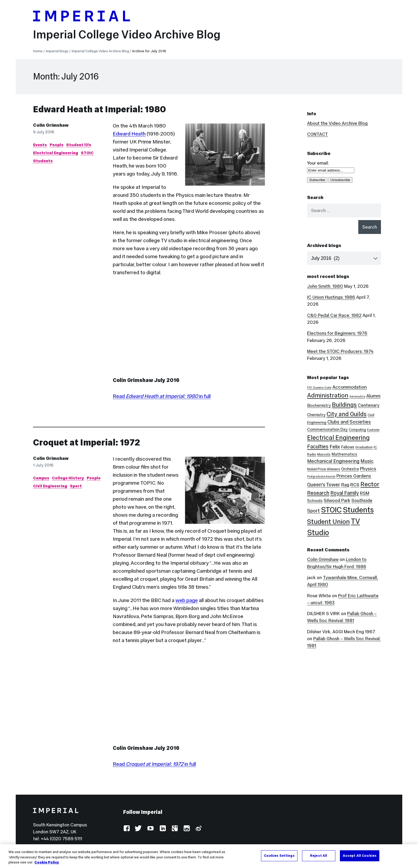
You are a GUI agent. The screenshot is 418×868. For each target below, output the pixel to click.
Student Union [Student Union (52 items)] (328, 522)
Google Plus (174, 829)
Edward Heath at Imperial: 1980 (100, 109)
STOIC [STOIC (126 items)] (331, 510)
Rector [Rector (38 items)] (370, 484)
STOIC (87, 153)
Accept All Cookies (360, 855)
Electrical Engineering (56, 153)
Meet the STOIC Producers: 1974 (340, 351)
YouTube (150, 829)
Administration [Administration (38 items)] (328, 395)
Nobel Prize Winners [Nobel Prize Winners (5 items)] (324, 469)
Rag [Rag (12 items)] (345, 485)
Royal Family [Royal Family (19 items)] (345, 493)
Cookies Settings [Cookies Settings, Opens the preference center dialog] (279, 855)
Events (40, 145)
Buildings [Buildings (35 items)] (344, 405)
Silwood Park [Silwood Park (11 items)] (337, 500)
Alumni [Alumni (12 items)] (373, 396)
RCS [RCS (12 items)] (355, 485)
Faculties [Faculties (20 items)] (318, 447)
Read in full (162, 396)
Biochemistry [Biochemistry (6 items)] (319, 405)
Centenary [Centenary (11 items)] (369, 405)
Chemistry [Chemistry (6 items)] (316, 415)
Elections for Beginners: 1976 (337, 333)
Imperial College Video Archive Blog (127, 34)
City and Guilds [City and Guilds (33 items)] (347, 414)
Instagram (186, 829)
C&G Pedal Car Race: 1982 (334, 315)
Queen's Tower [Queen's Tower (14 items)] (324, 485)
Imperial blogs (57, 51)
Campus (41, 478)
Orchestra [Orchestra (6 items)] (350, 469)
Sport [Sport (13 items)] (313, 511)
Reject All (319, 855)
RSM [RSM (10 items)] (365, 493)
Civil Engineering (50, 486)
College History (68, 478)
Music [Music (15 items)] (367, 461)
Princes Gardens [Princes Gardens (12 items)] (354, 476)
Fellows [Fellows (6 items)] (348, 447)
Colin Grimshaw (51, 125)
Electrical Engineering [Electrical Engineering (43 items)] (338, 438)
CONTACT (317, 134)
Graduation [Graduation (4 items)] (364, 447)
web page (187, 600)
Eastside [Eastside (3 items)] (373, 430)
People (57, 145)
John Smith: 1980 (325, 286)
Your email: (318, 163)
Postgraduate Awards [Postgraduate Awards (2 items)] (321, 477)
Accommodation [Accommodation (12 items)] (350, 387)
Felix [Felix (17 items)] (335, 447)
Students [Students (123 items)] (358, 510)
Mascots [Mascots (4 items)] (324, 454)
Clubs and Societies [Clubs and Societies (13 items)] (349, 422)
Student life (79, 145)
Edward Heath (129, 134)
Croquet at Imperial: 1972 (87, 442)
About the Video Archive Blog (337, 123)
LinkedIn (162, 829)
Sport (76, 486)
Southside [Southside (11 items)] (362, 500)
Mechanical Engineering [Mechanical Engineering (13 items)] (333, 461)
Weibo (198, 829)
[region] (209, 856)
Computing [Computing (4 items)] (357, 430)
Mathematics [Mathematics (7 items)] (344, 454)
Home (38, 51)
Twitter (138, 829)
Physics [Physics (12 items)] (368, 469)
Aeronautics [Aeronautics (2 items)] (357, 397)
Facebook (126, 829)
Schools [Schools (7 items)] (315, 501)
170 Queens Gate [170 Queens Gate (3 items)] (319, 388)
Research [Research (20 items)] (318, 493)
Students (43, 161)
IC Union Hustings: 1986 (331, 297)
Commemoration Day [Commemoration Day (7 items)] (327, 429)
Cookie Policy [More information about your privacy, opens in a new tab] (47, 862)
